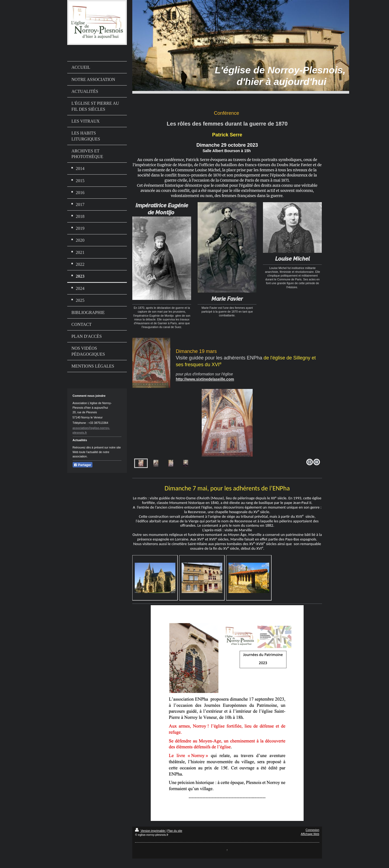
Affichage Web (310, 834)
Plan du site (175, 831)
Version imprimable (150, 831)
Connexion (312, 830)
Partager (83, 465)
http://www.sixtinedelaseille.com (205, 379)
